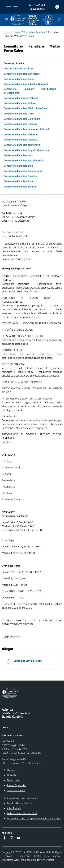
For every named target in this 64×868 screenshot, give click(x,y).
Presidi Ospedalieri (17, 785)
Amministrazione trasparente (23, 798)
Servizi (17, 32)
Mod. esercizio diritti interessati (37, 860)
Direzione (12, 770)
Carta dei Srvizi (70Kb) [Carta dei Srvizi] (28, 661)
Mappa (56, 856)
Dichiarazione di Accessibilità (22, 813)
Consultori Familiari (34, 32)
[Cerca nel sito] (60, 20)
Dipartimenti (14, 780)
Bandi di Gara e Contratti (20, 803)
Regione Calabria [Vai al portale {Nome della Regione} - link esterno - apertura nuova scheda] (12, 7)
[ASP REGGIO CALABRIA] (32, 20)
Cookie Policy (42, 856)
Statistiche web (10, 860)
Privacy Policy (23, 856)
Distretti (11, 775)
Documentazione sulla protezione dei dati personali (34, 818)
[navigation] (6, 20)
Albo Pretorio (14, 808)
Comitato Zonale (16, 790)
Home (7, 32)
